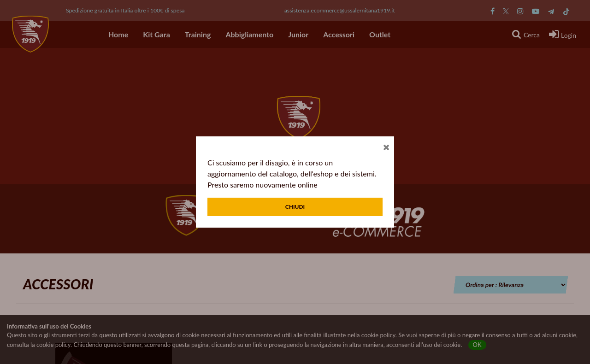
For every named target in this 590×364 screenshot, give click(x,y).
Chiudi (295, 207)
